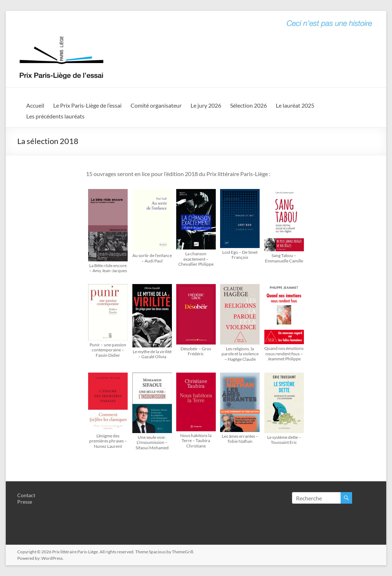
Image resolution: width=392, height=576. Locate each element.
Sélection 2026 (249, 105)
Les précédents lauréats (55, 116)
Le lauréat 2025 (295, 105)
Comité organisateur (156, 105)
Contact (26, 495)
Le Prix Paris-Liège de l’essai (87, 105)
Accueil (35, 105)
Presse (25, 502)
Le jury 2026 (206, 105)
